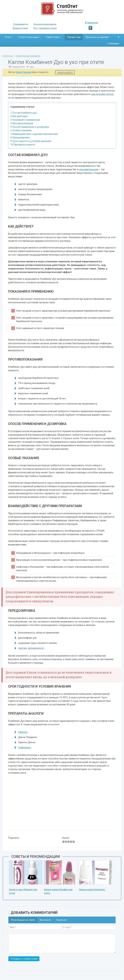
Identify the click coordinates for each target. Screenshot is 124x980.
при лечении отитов (102, 94)
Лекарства (74, 37)
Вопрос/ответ (21, 28)
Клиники (113, 43)
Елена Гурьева (23, 72)
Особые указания (21, 130)
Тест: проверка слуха (45, 28)
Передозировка (20, 138)
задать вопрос (65, 72)
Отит (9, 37)
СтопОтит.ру (8, 56)
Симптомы (53, 37)
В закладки (91, 23)
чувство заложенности (31, 648)
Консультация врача (45, 24)
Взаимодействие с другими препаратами (34, 134)
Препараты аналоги (23, 145)
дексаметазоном (89, 169)
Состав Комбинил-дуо (24, 113)
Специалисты (21, 24)
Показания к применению (25, 120)
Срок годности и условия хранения (31, 141)
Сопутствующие (29, 37)
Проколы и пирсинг (97, 37)
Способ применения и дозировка (30, 127)
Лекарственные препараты (28, 56)
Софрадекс (25, 747)
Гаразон (23, 732)
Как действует (19, 116)
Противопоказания (22, 123)
